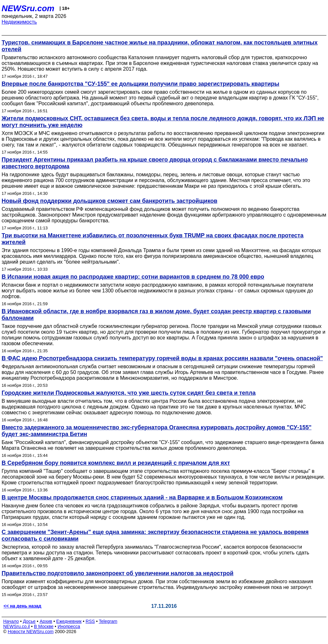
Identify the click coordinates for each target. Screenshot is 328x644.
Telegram (108, 621)
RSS (90, 621)
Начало (11, 621)
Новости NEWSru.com (31, 632)
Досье (29, 621)
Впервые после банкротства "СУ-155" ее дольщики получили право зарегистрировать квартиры (140, 84)
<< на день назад (22, 606)
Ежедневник (69, 621)
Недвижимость (19, 22)
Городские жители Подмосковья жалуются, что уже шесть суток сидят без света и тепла (129, 393)
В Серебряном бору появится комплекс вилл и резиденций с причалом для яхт (116, 463)
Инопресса (69, 626)
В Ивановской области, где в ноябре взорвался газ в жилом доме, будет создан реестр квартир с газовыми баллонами (156, 315)
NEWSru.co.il (16, 626)
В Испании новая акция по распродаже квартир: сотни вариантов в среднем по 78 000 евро (133, 277)
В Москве (44, 626)
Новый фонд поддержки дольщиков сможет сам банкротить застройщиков (109, 201)
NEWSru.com (28, 8)
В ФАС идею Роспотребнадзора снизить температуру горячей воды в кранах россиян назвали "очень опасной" (162, 358)
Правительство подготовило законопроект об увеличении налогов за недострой (118, 573)
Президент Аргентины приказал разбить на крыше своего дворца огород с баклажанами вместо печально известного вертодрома (155, 163)
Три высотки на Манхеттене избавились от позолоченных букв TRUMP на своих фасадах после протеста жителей (152, 239)
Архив (46, 621)
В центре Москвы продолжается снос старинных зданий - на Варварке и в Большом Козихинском (142, 497)
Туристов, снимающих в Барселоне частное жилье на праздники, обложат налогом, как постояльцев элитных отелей (160, 46)
